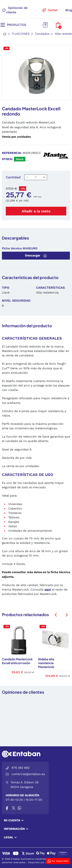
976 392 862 (21, 768)
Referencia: (12, 153)
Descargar (36, 256)
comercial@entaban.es (28, 774)
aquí (48, 590)
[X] (14, 808)
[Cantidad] (36, 177)
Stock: (7, 159)
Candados (42, 34)
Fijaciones (21, 34)
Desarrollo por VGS (39, 862)
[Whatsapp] (19, 808)
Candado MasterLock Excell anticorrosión (17, 661)
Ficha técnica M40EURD (20, 248)
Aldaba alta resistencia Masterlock (46, 663)
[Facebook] (7, 808)
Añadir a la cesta (36, 211)
